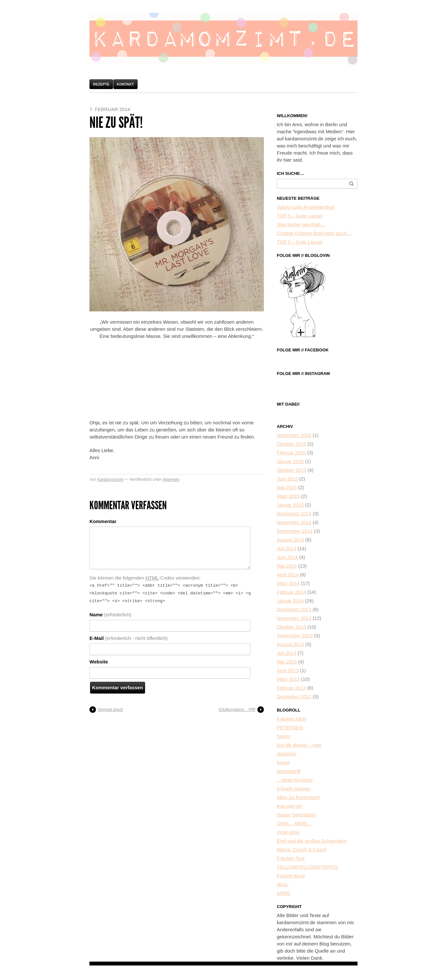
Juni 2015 (287, 479)
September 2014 (295, 531)
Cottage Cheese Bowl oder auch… (314, 233)
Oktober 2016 (291, 444)
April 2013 (288, 670)
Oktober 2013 (291, 627)
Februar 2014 (291, 592)
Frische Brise (291, 876)
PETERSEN (290, 727)
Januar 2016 (290, 461)
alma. (283, 884)
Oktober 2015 (291, 470)
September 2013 (295, 636)
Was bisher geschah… (301, 224)
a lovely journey (294, 788)
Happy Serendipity (297, 815)
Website (99, 660)
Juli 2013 (286, 653)
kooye (283, 762)
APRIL (284, 893)
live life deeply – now (299, 745)
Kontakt (125, 84)
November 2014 (294, 522)
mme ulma (288, 832)
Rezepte (101, 84)
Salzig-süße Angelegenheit (306, 207)
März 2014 (288, 583)
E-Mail (129, 636)
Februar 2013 (291, 688)
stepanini (286, 754)
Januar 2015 (290, 505)
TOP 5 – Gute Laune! (300, 216)
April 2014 (288, 575)
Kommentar (103, 521)
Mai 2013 (287, 662)
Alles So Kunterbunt (298, 797)
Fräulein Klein (292, 719)
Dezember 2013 (294, 609)
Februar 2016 (291, 453)
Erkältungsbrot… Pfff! (237, 708)
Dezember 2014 (294, 514)
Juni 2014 (287, 557)
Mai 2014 (287, 566)
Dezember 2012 (294, 697)
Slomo (284, 736)
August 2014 (290, 540)
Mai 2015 (287, 487)
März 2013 (288, 679)
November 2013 (294, 618)
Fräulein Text (291, 858)
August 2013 (290, 644)
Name (110, 613)
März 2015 (288, 496)
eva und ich (289, 806)
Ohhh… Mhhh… (294, 823)
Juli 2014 (286, 548)
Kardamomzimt (110, 480)
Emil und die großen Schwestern (312, 841)
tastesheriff (289, 771)
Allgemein (171, 480)
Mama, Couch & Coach (302, 849)
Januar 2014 (290, 601)
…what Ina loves (295, 780)
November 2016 (294, 435)
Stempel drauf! (110, 708)
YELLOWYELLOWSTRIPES (307, 867)
